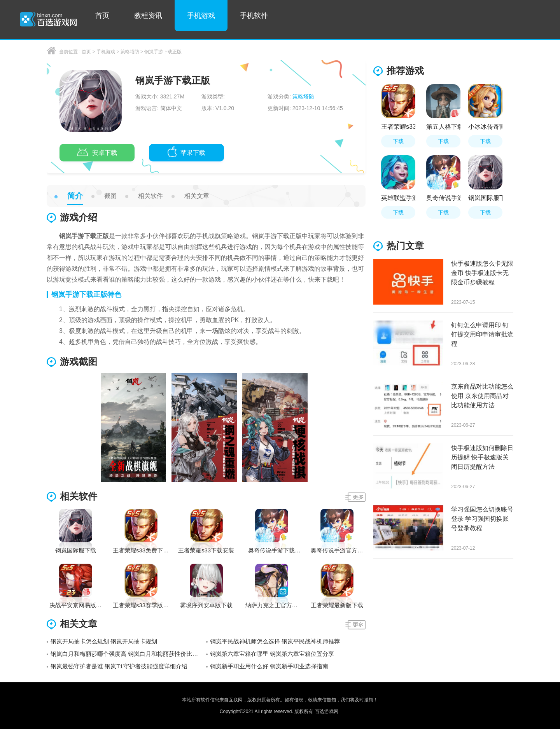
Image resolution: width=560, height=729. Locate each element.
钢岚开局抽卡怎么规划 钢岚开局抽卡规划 (104, 641)
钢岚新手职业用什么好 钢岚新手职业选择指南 (269, 666)
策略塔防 (130, 52)
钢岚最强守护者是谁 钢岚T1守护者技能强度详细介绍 (119, 666)
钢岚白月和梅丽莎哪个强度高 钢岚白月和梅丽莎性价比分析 (127, 654)
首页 (102, 16)
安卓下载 (97, 153)
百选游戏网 (327, 711)
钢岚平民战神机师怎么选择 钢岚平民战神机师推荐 (275, 641)
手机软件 (254, 16)
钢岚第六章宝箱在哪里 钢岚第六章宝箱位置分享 (272, 654)
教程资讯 (148, 16)
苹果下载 (186, 153)
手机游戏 (201, 16)
